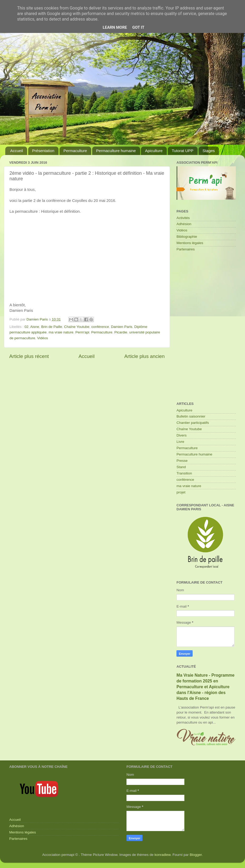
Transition (184, 473)
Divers (182, 435)
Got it (138, 27)
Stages (209, 151)
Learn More (115, 27)
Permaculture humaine (116, 151)
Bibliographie (187, 237)
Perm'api (82, 332)
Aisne (35, 327)
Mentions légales (190, 243)
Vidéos (43, 338)
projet (181, 492)
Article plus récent (29, 356)
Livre (180, 442)
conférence (100, 327)
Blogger (196, 855)
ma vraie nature (61, 332)
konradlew (163, 855)
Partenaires (186, 249)
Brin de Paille (52, 327)
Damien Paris (122, 327)
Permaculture (75, 151)
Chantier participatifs (193, 423)
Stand (181, 467)
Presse (182, 461)
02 (26, 327)
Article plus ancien (144, 356)
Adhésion (184, 224)
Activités (183, 218)
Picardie (121, 332)
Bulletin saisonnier (191, 416)
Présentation (43, 151)
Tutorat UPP (183, 151)
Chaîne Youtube (77, 327)
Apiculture (154, 151)
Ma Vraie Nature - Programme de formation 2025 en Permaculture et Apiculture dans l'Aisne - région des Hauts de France (205, 687)
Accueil (17, 151)
